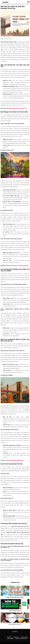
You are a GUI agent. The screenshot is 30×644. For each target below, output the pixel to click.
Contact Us (16, 637)
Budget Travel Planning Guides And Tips (15, 597)
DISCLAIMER (10, 639)
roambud (5, 2)
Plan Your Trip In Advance (15, 611)
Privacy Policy (24, 637)
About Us (10, 637)
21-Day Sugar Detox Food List (15, 624)
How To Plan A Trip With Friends (15, 460)
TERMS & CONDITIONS (21, 639)
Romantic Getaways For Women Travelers (17, 266)
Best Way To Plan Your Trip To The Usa (16, 108)
